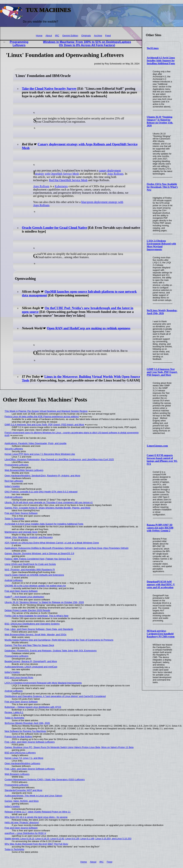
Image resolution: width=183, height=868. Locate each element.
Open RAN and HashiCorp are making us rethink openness (89, 328)
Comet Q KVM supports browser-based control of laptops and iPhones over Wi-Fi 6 (162, 460)
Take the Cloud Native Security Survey (49, 89)
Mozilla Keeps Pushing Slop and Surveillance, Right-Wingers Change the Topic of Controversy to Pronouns (59, 640)
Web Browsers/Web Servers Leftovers (24, 470)
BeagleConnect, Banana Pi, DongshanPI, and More (31, 661)
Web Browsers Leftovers (17, 774)
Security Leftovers (14, 449)
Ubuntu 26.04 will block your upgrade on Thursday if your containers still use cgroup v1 (49, 502)
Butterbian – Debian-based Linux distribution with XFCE (33, 707)
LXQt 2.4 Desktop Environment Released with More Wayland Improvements (161, 245)
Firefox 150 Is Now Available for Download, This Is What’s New (162, 187)
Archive (98, 36)
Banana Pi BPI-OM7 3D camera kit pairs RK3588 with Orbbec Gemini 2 (160, 528)
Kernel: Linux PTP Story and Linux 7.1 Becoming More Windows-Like (40, 454)
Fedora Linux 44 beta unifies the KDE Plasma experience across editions (42, 416)
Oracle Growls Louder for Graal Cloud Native (54, 228)
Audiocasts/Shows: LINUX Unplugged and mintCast (31, 667)
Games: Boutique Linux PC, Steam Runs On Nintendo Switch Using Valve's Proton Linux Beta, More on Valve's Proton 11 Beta (69, 747)
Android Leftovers (14, 497)
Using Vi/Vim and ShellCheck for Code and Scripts (30, 564)
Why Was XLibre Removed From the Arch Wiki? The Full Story (36, 844)
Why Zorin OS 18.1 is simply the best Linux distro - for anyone (36, 817)
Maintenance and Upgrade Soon (21, 532)
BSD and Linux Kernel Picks (19, 677)
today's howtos (12, 486)
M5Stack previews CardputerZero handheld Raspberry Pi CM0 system (161, 634)
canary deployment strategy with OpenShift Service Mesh (78, 172)
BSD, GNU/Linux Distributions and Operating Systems (32, 624)
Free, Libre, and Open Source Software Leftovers (30, 742)
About (49, 36)
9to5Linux (153, 48)
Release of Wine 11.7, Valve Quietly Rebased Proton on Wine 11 (38, 812)
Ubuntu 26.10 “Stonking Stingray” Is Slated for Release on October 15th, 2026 (160, 121)
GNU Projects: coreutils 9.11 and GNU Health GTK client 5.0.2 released (41, 492)
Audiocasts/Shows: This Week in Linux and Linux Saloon (33, 796)
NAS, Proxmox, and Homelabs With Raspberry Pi (30, 570)
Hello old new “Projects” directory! (22, 822)
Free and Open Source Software (21, 513)
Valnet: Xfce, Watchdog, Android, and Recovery (29, 537)
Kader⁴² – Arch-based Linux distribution (24, 597)
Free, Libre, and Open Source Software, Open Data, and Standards (39, 629)
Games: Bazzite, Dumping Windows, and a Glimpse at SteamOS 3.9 (39, 553)
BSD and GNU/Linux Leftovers (20, 753)
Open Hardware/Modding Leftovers (22, 763)
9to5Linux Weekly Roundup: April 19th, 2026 (162, 312)
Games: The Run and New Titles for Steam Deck (29, 645)
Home (39, 36)
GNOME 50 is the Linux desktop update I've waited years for (35, 586)
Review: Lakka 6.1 (14, 712)
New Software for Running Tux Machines (25, 731)
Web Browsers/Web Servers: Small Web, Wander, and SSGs (36, 634)
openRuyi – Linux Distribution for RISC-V (25, 833)
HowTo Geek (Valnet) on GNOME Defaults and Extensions (34, 575)
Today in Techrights (14, 518)
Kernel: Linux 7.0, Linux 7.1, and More (24, 758)
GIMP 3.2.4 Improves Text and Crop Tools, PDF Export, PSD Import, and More (162, 372)
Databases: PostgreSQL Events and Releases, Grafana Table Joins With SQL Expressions (51, 651)
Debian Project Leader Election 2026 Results (27, 610)
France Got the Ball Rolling (18, 737)
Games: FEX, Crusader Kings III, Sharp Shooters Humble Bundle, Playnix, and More (48, 508)
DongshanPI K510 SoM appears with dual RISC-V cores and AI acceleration (161, 585)
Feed (108, 36)
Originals (86, 36)
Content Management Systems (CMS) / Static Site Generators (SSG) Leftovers (45, 779)
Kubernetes (61, 186)
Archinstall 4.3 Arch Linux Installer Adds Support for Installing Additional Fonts (161, 61)
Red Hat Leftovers (14, 481)
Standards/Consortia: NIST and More (23, 790)
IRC (57, 36)
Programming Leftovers (19, 44)
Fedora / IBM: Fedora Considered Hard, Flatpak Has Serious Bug (38, 559)
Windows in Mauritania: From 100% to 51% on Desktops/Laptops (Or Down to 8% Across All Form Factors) (87, 44)
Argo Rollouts (115, 174)
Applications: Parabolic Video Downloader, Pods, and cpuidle (36, 443)
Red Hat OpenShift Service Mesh (68, 180)
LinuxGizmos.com (157, 446)
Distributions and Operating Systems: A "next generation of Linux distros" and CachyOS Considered (55, 696)
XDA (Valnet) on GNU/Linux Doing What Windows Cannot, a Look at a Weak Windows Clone (52, 543)
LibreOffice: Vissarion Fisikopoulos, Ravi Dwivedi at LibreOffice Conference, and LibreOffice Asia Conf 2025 (59, 459)
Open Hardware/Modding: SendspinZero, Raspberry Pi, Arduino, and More (43, 476)
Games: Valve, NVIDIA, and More (22, 801)
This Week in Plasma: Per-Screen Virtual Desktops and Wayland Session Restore (46, 411)
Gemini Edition (70, 36)
